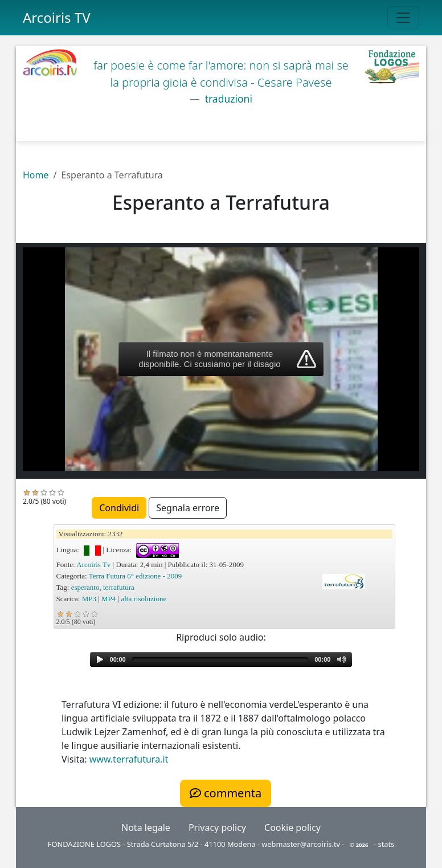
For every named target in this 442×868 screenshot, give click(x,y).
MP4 (109, 599)
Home (36, 175)
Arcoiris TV (57, 17)
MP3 (89, 599)
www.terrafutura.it (129, 759)
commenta (226, 793)
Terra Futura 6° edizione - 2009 (135, 576)
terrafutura (119, 587)
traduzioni (227, 99)
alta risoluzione (144, 599)
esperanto (85, 587)
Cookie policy (292, 828)
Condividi (119, 508)
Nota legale (146, 828)
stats (386, 844)
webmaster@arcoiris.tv (301, 844)
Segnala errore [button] (188, 508)
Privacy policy (217, 828)
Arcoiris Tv (93, 565)
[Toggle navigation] (403, 18)
